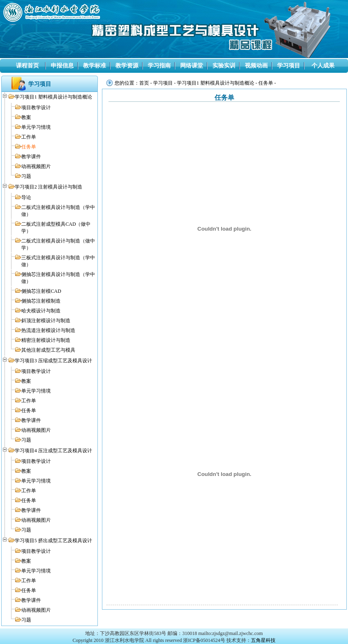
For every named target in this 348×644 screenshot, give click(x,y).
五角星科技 (263, 640)
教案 (26, 117)
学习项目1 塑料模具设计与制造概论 (53, 97)
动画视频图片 (36, 166)
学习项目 (289, 66)
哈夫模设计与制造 (41, 311)
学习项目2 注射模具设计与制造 (49, 187)
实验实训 (224, 66)
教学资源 (127, 66)
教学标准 (95, 66)
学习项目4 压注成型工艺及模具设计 (53, 451)
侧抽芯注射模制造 (41, 301)
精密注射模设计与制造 (46, 340)
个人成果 (323, 66)
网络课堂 (192, 66)
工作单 (29, 137)
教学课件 (31, 157)
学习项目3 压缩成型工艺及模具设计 (53, 361)
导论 (26, 197)
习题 (26, 176)
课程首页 (27, 66)
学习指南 (159, 66)
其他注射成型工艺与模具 (48, 350)
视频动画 (256, 66)
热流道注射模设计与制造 (48, 330)
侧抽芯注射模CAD (41, 291)
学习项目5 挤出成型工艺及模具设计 (53, 541)
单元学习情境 (36, 127)
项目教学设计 (36, 108)
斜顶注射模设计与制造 (46, 321)
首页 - (146, 83)
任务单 (29, 147)
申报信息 (62, 66)
